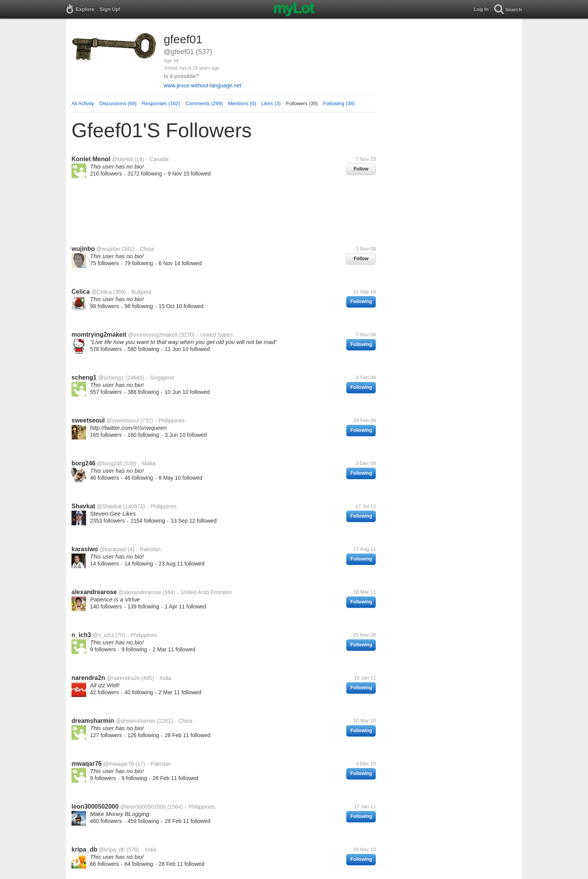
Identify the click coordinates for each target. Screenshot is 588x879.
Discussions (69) (118, 103)
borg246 (83, 463)
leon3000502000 (95, 807)
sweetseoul (88, 420)
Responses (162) (161, 103)
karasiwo (85, 549)
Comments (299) (204, 103)
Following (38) (339, 103)
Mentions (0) (242, 103)
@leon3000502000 (143, 807)
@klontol (122, 159)
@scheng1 (111, 378)
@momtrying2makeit (153, 335)
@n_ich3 (103, 635)
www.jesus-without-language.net (203, 85)
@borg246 (110, 463)
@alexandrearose (140, 592)
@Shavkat (109, 506)
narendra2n (88, 678)
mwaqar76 (87, 764)
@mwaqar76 (119, 764)
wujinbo (83, 249)
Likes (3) (271, 103)
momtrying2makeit (99, 335)
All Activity (83, 103)
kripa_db (84, 849)
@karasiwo (113, 549)
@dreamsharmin (136, 721)
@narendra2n (123, 678)
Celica (81, 292)
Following (361, 302)
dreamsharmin (93, 721)
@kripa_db (112, 850)
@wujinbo (108, 249)
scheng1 (84, 377)
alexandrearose (94, 592)
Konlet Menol (91, 159)
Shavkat (83, 506)
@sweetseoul (122, 421)
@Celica (101, 292)
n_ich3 (81, 635)
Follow (361, 169)
